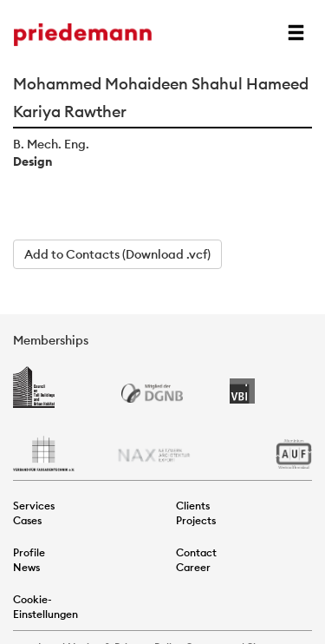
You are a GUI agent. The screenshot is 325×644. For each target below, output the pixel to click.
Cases (27, 520)
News (26, 567)
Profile (29, 552)
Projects (196, 520)
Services (34, 506)
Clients (193, 506)
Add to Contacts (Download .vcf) (117, 254)
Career (193, 567)
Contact (196, 552)
